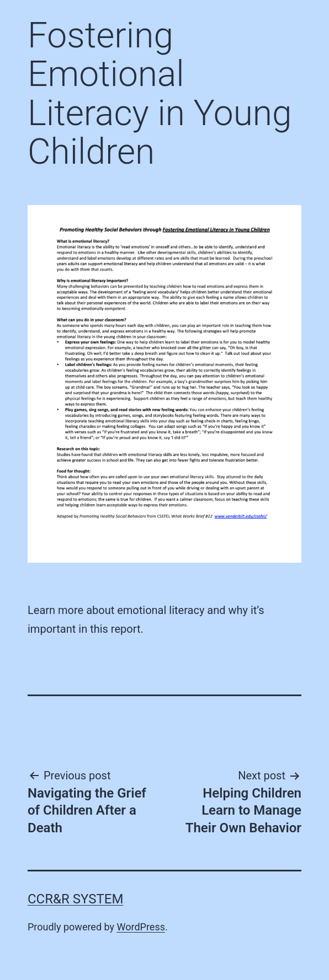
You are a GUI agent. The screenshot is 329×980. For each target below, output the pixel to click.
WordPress (141, 927)
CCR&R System (75, 899)
